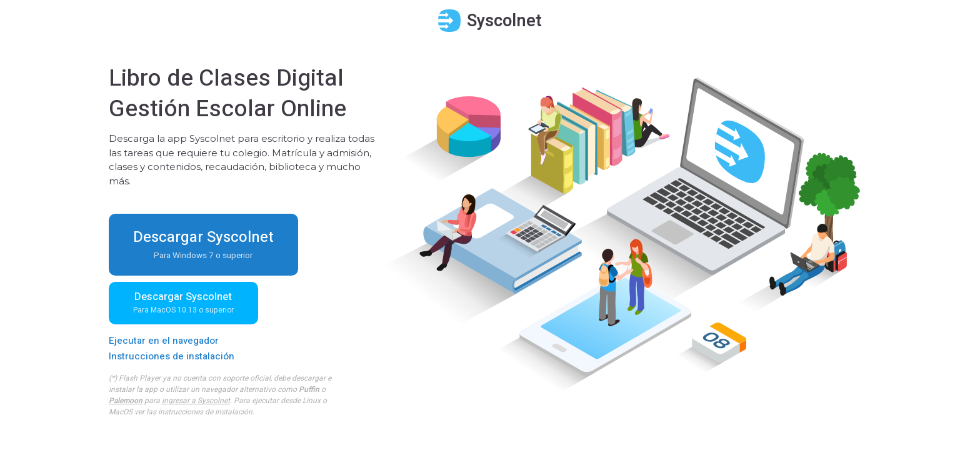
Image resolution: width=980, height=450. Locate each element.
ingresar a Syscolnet (196, 401)
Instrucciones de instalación (172, 356)
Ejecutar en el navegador (164, 341)
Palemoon (126, 401)
